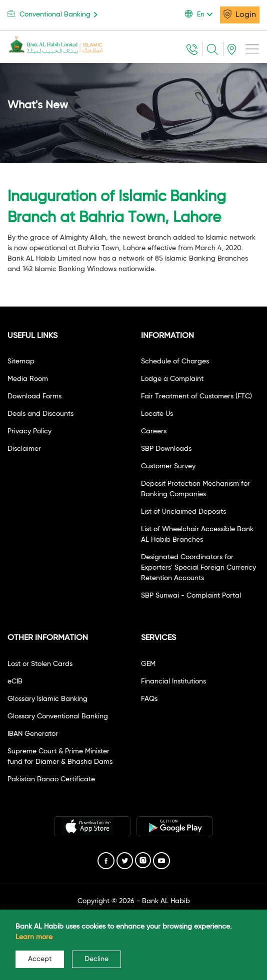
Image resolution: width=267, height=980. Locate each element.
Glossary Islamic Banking (47, 699)
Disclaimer (24, 449)
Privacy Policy (29, 431)
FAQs (149, 699)
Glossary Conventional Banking (58, 716)
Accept (40, 959)
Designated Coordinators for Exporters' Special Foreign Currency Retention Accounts (198, 568)
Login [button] (240, 14)
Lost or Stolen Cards (40, 664)
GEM (148, 664)
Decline (96, 959)
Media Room (28, 379)
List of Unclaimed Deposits (183, 512)
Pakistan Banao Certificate (51, 779)
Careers (154, 431)
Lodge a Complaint (172, 379)
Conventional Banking (54, 14)
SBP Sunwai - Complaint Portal (191, 596)
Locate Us (157, 414)
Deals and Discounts (40, 414)
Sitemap (21, 361)
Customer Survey (168, 466)
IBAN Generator (33, 734)
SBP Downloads (166, 449)
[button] (202, 14)
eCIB (15, 681)
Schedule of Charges (175, 361)
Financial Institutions (173, 681)
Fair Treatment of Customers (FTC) (196, 396)
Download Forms (34, 396)
